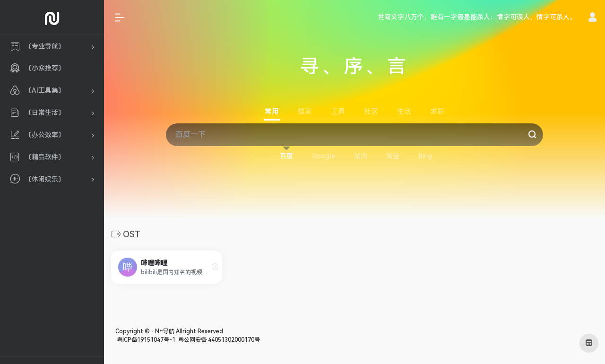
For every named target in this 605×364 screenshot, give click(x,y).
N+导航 (165, 331)
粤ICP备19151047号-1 (145, 340)
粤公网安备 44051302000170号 (218, 340)
